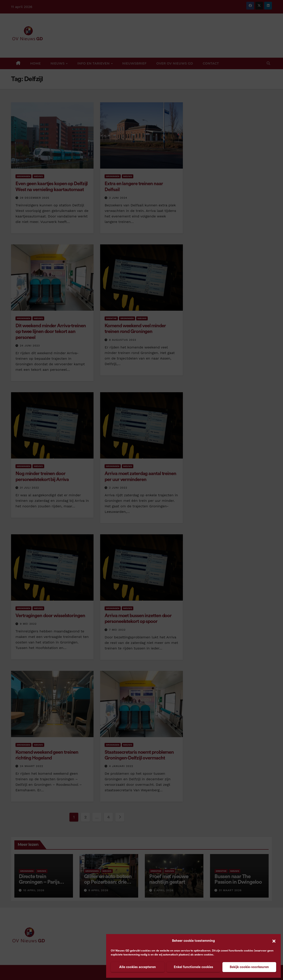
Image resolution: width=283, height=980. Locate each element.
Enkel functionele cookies (193, 967)
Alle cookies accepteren (138, 967)
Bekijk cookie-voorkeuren (249, 967)
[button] (274, 941)
